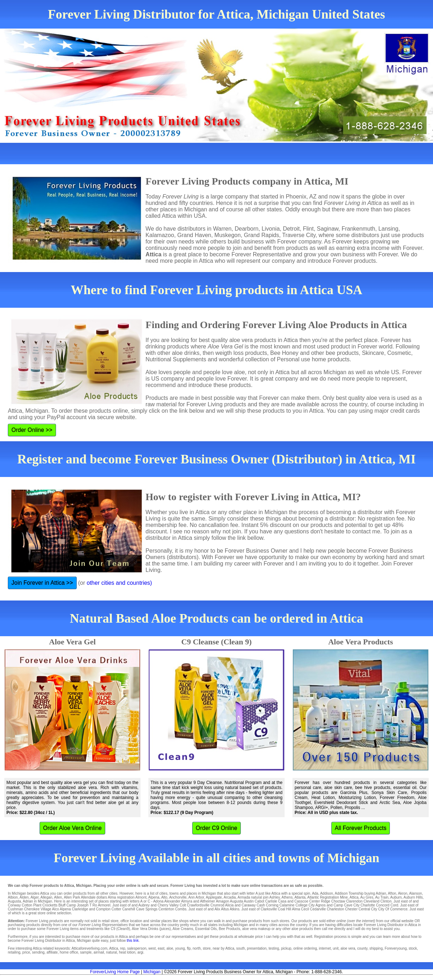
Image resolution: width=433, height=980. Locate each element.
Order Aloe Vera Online (73, 828)
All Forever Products (361, 828)
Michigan (152, 972)
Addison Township (349, 893)
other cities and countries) (119, 583)
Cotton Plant (32, 905)
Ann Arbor (196, 897)
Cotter (116, 909)
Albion (13, 897)
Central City (368, 909)
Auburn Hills (413, 897)
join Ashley (271, 897)
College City (305, 905)
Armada (244, 897)
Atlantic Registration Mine (328, 897)
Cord (394, 905)
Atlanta (300, 897)
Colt (183, 905)
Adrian (381, 893)
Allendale (88, 897)
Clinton (386, 901)
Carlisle (271, 901)
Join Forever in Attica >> (42, 583)
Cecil (305, 909)
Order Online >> (32, 430)
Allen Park (72, 897)
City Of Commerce (393, 909)
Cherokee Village (38, 909)
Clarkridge (80, 909)
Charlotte (368, 905)
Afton (392, 893)
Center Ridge (320, 901)
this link (133, 941)
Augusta (14, 901)
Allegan (46, 897)
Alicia (229, 905)
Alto (164, 897)
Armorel (104, 905)
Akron (403, 893)
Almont (141, 897)
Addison (326, 893)
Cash (261, 905)
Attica (354, 897)
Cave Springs (147, 909)
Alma (112, 897)
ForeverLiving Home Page (115, 972)
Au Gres (367, 897)
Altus (225, 909)
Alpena (154, 897)
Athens (287, 897)
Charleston (335, 909)
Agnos (321, 905)
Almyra (187, 901)
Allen (58, 897)
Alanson (416, 893)
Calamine (287, 905)
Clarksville (269, 909)
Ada (315, 893)
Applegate (214, 897)
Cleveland (371, 901)
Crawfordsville (198, 905)
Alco (55, 909)
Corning (272, 905)
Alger (34, 897)
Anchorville (178, 897)
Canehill (129, 909)
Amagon (222, 901)
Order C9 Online (217, 828)
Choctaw (338, 901)
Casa (282, 901)
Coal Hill (284, 909)
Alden (24, 897)
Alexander (172, 901)
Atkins (235, 909)
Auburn (396, 897)
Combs (181, 909)
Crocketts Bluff (54, 905)
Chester (351, 909)
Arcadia (230, 897)
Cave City (352, 905)
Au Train (382, 897)
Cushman (16, 909)
